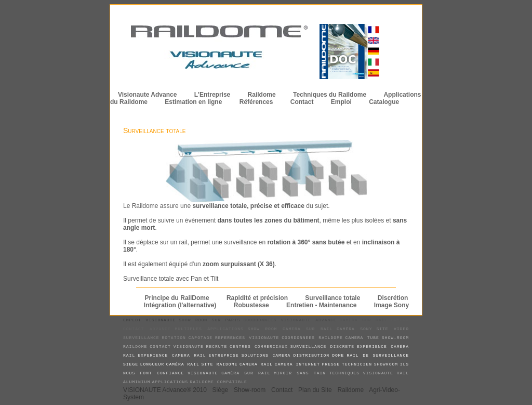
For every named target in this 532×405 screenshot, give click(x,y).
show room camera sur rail (290, 329)
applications (170, 382)
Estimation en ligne (193, 102)
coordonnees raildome (312, 338)
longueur (152, 364)
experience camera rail (172, 355)
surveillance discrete (322, 347)
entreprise (224, 355)
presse (331, 364)
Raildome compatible (219, 382)
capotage (201, 338)
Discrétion (393, 298)
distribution (311, 355)
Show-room (250, 390)
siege (131, 364)
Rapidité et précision (257, 298)
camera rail (256, 364)
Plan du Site (315, 390)
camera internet (297, 364)
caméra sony (354, 329)
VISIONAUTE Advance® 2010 (165, 390)
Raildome (262, 95)
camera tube (362, 338)
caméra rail (183, 364)
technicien (357, 364)
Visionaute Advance (147, 95)
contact (160, 347)
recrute (217, 347)
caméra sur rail (246, 373)
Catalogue (384, 102)
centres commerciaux (259, 347)
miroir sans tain (300, 373)
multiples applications (209, 329)
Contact (302, 102)
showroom (386, 364)
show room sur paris (209, 320)
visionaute (189, 347)
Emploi (341, 102)
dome (338, 355)
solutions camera (266, 355)
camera (400, 320)
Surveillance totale (155, 130)
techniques (344, 373)
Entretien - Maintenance (321, 305)
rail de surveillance (378, 355)
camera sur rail (364, 320)
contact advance (147, 329)
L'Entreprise (212, 95)
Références (256, 102)
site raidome (219, 364)
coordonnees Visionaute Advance (290, 320)
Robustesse (251, 305)
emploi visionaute (149, 320)
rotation (174, 338)
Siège (221, 390)
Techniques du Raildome (330, 95)
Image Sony (391, 305)
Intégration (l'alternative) (180, 305)
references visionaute (247, 338)
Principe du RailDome (177, 298)
